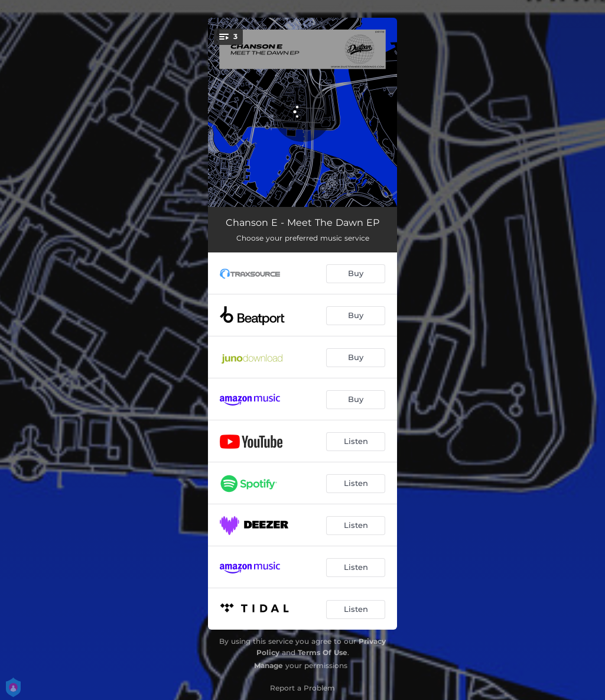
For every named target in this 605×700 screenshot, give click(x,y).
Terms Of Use (323, 652)
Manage (269, 665)
